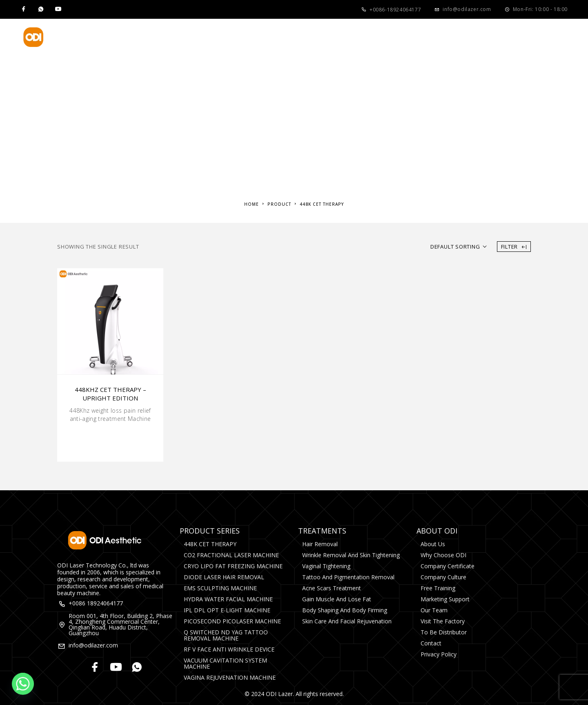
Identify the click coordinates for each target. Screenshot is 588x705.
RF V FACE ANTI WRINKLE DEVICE (229, 649)
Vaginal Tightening (326, 566)
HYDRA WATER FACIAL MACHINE (228, 599)
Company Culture (443, 577)
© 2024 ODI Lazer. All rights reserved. (294, 694)
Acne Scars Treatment (332, 588)
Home (135, 37)
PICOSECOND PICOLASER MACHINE (232, 621)
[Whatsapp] (41, 9)
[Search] (564, 37)
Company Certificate (448, 566)
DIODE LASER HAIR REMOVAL (224, 577)
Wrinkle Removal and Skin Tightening (351, 555)
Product (179, 37)
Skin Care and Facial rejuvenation (347, 621)
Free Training (438, 588)
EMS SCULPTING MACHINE (220, 588)
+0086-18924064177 (395, 10)
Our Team (434, 610)
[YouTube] (58, 9)
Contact (431, 643)
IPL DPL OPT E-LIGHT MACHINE (227, 610)
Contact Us (441, 37)
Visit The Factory (443, 621)
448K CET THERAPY (210, 544)
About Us (307, 37)
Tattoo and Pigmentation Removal (348, 577)
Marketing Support (445, 599)
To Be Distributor (444, 632)
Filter (514, 247)
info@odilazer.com (467, 9)
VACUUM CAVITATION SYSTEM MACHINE (225, 663)
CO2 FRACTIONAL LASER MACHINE (231, 555)
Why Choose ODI (443, 555)
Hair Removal (320, 544)
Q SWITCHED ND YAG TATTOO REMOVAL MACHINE (226, 635)
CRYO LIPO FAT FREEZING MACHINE (233, 566)
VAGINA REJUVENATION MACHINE (230, 677)
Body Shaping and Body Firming (345, 610)
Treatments (242, 37)
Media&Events (375, 37)
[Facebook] (24, 9)
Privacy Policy (439, 654)
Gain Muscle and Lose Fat (337, 599)
